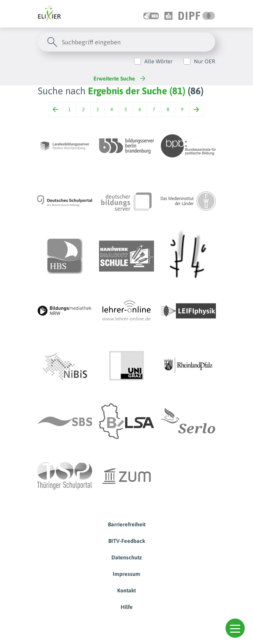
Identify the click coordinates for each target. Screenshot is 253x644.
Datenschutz (127, 557)
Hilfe (127, 607)
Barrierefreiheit (127, 524)
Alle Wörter (158, 61)
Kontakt (126, 590)
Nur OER (205, 61)
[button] (235, 628)
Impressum (126, 574)
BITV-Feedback (127, 541)
